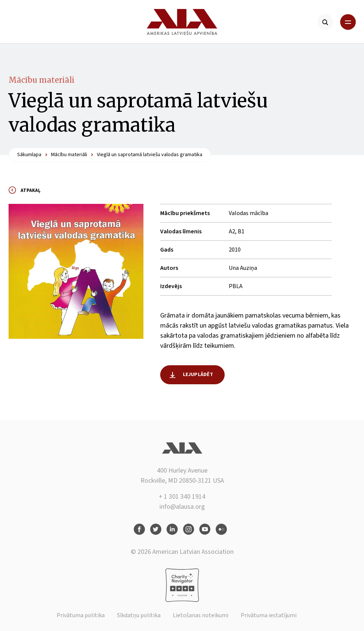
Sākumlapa (29, 155)
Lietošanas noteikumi (201, 615)
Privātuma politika (81, 615)
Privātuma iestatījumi (269, 615)
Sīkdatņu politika (139, 615)
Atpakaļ (31, 190)
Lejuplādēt (198, 375)
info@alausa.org (182, 507)
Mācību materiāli (42, 80)
